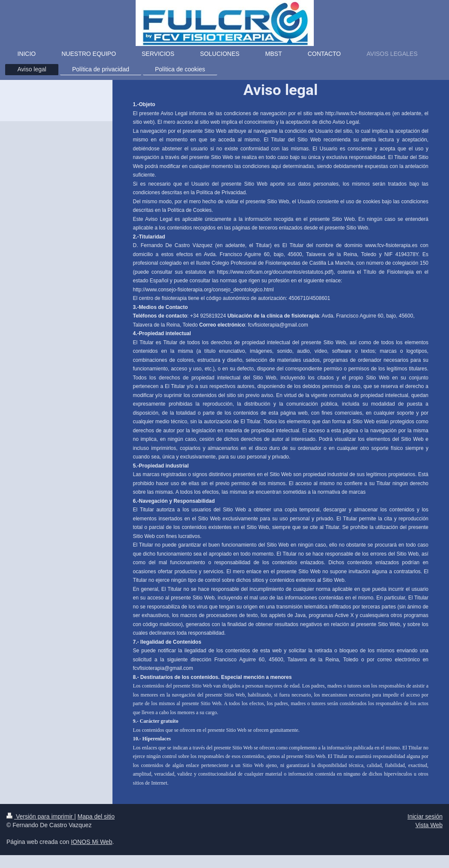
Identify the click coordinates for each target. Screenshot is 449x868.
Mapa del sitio (96, 816)
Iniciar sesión (425, 816)
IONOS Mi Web (91, 842)
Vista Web (429, 825)
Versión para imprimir (40, 816)
